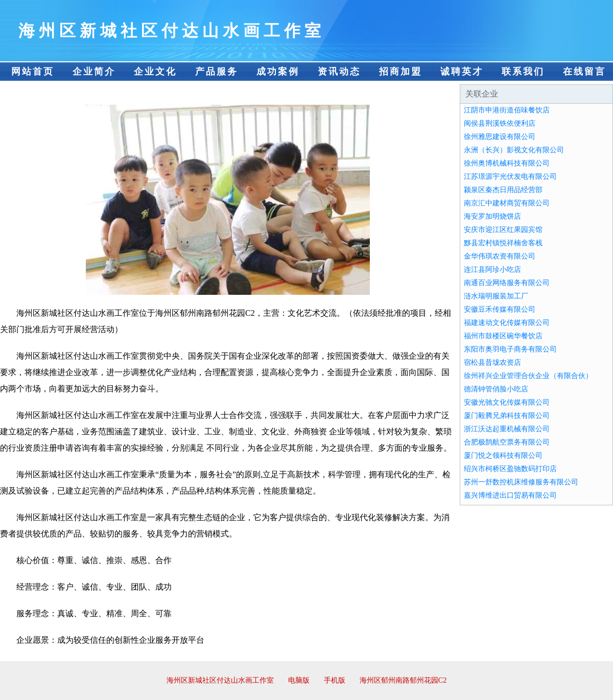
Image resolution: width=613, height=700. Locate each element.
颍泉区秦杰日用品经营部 (503, 190)
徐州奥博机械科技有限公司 (507, 163)
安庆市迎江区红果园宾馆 (503, 230)
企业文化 (155, 72)
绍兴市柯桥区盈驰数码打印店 (510, 469)
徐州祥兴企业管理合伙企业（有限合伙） (528, 376)
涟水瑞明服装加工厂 (496, 296)
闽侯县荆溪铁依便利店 (500, 123)
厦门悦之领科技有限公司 (503, 456)
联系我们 (523, 72)
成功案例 (278, 72)
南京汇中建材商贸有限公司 (507, 203)
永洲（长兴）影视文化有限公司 (514, 150)
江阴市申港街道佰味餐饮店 (507, 110)
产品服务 (217, 72)
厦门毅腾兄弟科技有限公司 (507, 416)
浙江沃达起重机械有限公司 (507, 429)
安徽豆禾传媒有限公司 (500, 309)
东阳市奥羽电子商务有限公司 (510, 349)
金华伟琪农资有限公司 (500, 256)
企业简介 (94, 72)
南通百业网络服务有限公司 (507, 283)
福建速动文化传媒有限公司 (507, 323)
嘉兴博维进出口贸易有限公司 (510, 495)
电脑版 (299, 680)
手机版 (335, 680)
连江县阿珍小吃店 (492, 270)
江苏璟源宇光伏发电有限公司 (510, 177)
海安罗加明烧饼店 (492, 216)
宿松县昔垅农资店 (492, 363)
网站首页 (33, 72)
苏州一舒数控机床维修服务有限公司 (521, 482)
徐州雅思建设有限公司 (500, 137)
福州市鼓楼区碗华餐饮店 (503, 336)
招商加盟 (400, 72)
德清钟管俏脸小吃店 (496, 389)
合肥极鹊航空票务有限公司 (507, 442)
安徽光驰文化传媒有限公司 (507, 402)
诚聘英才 (462, 72)
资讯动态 (339, 72)
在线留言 (584, 72)
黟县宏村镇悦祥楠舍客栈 (503, 243)
